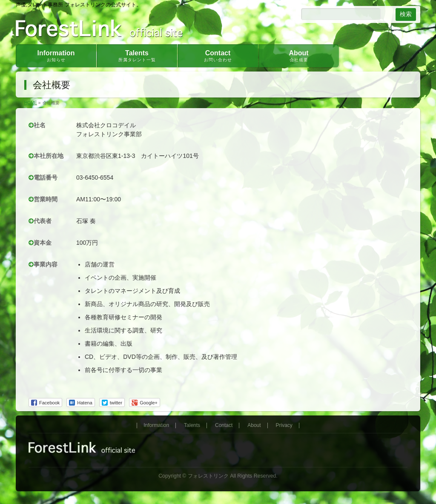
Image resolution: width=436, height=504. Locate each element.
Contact (224, 425)
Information (156, 425)
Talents (192, 425)
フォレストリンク (208, 476)
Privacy (284, 425)
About (254, 425)
